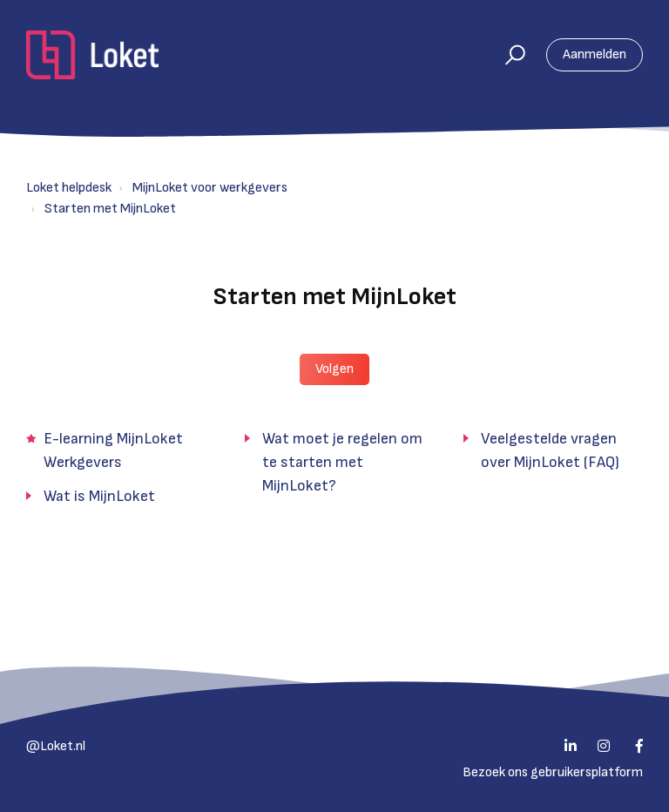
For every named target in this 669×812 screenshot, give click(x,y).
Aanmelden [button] (595, 54)
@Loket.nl (56, 746)
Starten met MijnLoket (110, 209)
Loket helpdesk (69, 188)
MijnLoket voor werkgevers (210, 188)
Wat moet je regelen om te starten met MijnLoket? (342, 462)
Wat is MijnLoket (99, 496)
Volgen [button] (334, 369)
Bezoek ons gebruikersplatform (553, 772)
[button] (507, 55)
